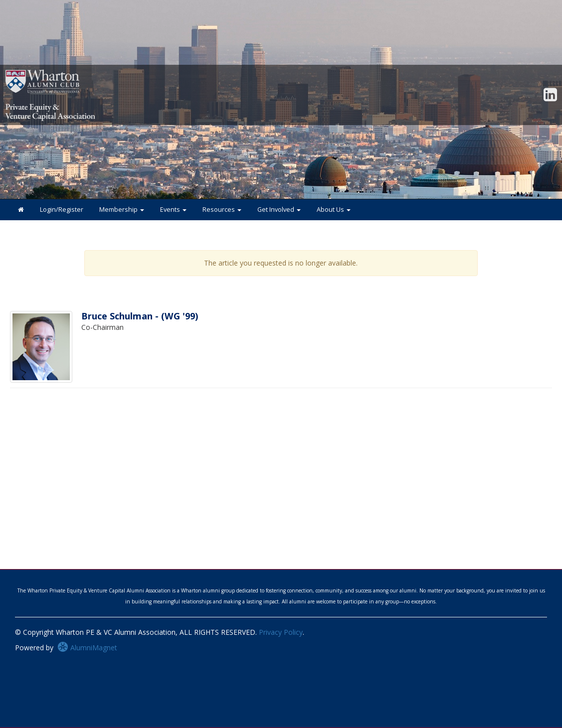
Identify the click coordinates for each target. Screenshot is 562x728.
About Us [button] (334, 210)
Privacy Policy (281, 632)
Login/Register (62, 210)
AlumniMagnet (87, 648)
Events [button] (173, 210)
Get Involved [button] (279, 210)
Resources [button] (222, 210)
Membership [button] (122, 210)
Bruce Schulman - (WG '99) (140, 316)
